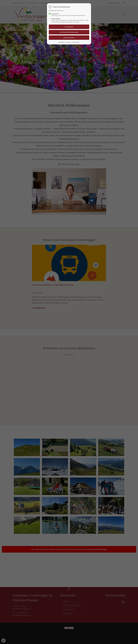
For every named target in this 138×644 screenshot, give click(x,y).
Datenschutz (62, 42)
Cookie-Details (76, 42)
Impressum (68, 42)
